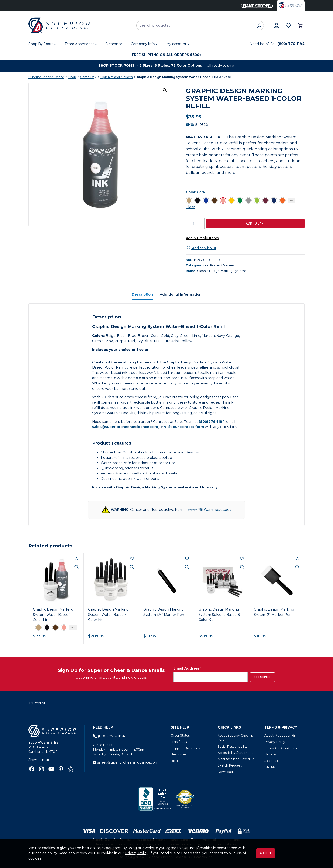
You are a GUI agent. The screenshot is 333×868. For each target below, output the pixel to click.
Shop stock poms (118, 65)
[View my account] (277, 25)
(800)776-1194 (212, 422)
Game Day (88, 77)
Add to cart (255, 223)
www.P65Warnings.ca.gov (210, 509)
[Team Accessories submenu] (96, 44)
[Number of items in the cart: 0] (300, 25)
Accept (266, 853)
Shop (72, 77)
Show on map (39, 760)
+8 (291, 200)
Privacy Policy (137, 853)
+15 (73, 627)
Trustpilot (37, 703)
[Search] (259, 25)
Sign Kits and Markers (116, 77)
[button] (165, 90)
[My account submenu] (188, 44)
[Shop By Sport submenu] (55, 44)
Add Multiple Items (202, 238)
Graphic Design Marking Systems (222, 271)
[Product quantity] (195, 224)
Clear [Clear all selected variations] (190, 207)
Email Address (187, 668)
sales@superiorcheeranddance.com (125, 427)
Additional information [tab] (181, 295)
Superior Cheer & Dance (46, 77)
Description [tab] (142, 295)
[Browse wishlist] (288, 25)
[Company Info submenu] (157, 44)
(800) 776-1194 (291, 44)
